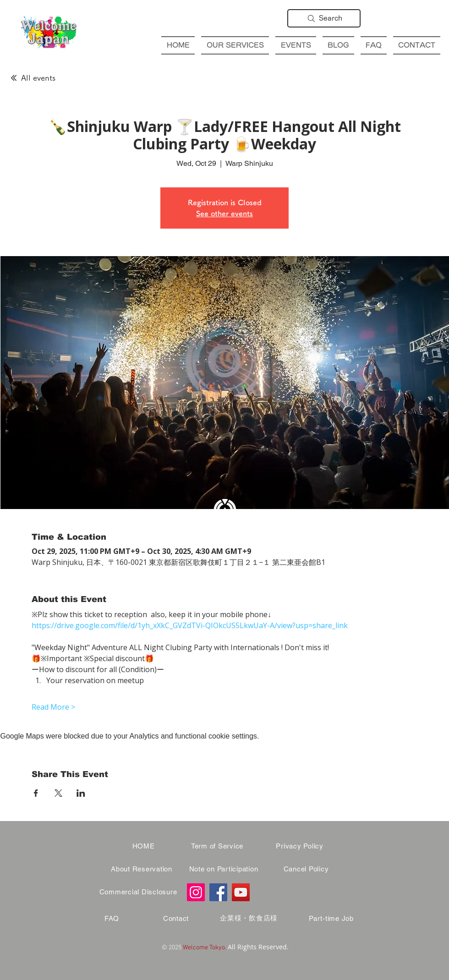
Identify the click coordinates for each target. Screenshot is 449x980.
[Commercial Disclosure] (138, 892)
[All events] (33, 78)
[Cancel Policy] (306, 869)
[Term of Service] (217, 846)
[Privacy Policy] (300, 846)
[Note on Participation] (224, 869)
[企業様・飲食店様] (249, 919)
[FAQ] (112, 919)
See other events (224, 214)
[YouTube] (241, 892)
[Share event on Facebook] (36, 793)
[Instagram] (196, 892)
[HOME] (143, 846)
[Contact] (176, 919)
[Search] (324, 18)
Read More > (53, 707)
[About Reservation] (142, 869)
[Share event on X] (58, 793)
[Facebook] (218, 892)
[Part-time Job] (331, 919)
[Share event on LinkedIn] (81, 793)
